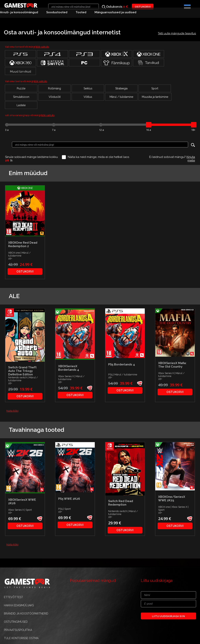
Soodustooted (57, 12)
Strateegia (121, 88)
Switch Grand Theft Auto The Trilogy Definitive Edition (22, 371)
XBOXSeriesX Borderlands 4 (69, 368)
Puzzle (21, 88)
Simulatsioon (21, 97)
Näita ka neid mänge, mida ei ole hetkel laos (98, 157)
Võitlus (88, 97)
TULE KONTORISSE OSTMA (21, 638)
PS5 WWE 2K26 (69, 499)
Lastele (21, 105)
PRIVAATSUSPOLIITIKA (18, 630)
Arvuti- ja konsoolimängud (19, 12)
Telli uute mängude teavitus (177, 33)
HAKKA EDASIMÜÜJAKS (19, 605)
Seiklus (88, 88)
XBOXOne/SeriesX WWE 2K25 (172, 499)
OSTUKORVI (143, 7)
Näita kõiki (12, 411)
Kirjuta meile (191, 159)
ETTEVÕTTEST (13, 597)
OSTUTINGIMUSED (16, 622)
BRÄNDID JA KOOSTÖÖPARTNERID (26, 614)
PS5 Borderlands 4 (122, 364)
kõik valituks (42, 47)
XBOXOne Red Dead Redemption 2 (23, 244)
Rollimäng (54, 88)
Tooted (81, 12)
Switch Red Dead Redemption (121, 503)
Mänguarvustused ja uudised (115, 12)
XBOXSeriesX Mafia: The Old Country (172, 365)
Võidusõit (55, 97)
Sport (155, 88)
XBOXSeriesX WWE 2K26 (22, 501)
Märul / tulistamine (121, 97)
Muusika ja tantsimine (155, 97)
